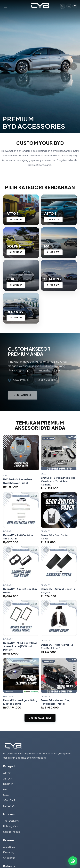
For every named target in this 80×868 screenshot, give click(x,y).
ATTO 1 (7, 773)
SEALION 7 (9, 800)
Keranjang (9, 852)
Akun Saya (9, 847)
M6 (5, 789)
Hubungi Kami (11, 826)
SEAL (6, 795)
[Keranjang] (75, 6)
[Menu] (15, 6)
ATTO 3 (8, 779)
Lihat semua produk (40, 718)
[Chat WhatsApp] (73, 861)
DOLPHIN (8, 784)
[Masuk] (69, 6)
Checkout (9, 858)
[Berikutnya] (73, 66)
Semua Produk (12, 832)
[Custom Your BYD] (40, 6)
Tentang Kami (11, 821)
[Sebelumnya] (7, 66)
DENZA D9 (9, 806)
